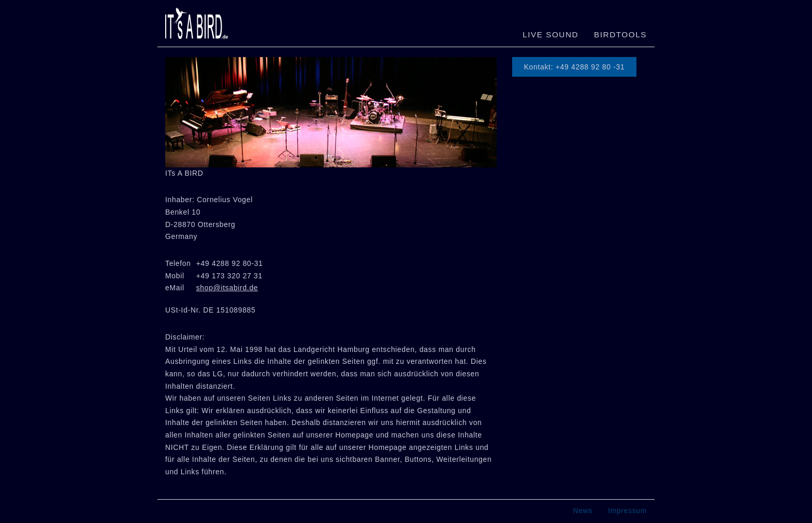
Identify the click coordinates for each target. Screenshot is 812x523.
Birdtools (620, 34)
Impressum (627, 511)
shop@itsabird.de (227, 288)
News (583, 511)
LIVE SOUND (550, 34)
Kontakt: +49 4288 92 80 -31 (575, 67)
